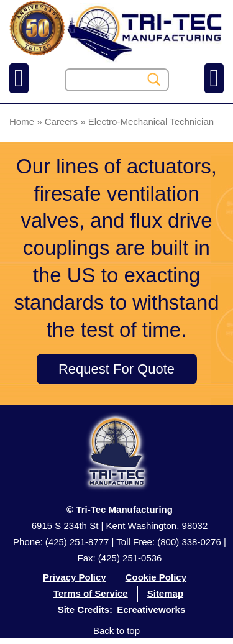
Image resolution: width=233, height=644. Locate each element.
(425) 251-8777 (77, 542)
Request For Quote (116, 369)
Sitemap (165, 593)
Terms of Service (91, 593)
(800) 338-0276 (189, 542)
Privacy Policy (75, 577)
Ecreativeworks (151, 609)
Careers (61, 122)
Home (22, 122)
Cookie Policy (156, 577)
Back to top (116, 631)
